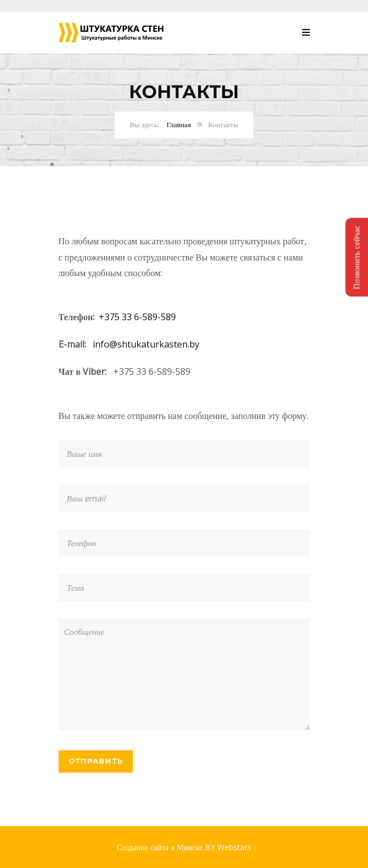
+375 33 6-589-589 (137, 317)
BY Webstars (228, 847)
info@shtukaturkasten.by (146, 344)
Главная (179, 124)
